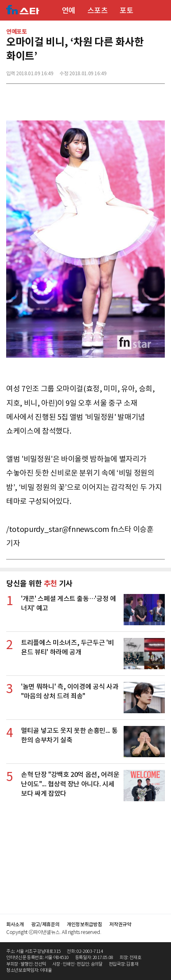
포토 (126, 10)
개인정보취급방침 (84, 924)
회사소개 (15, 924)
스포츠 (98, 10)
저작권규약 (120, 924)
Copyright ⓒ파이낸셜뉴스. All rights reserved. (54, 932)
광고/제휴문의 (46, 924)
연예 (69, 10)
